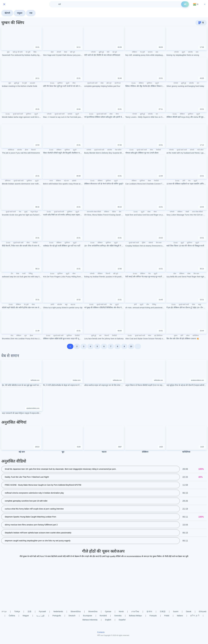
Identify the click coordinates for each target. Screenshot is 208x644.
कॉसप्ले (151, 243)
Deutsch (72, 616)
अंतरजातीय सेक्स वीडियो (94, 212)
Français (153, 616)
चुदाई (26, 212)
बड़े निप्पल (118, 83)
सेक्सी (187, 212)
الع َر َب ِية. (41, 616)
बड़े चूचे (115, 52)
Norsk (121, 611)
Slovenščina (76, 611)
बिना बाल (159, 243)
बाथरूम (150, 52)
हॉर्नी (184, 181)
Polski (167, 616)
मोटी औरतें (200, 150)
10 (131, 346)
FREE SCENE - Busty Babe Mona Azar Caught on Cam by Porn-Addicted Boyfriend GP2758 (43, 485)
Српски (108, 611)
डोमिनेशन (8, 181)
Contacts (101, 632)
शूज (26, 336)
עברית (4, 611)
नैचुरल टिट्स (34, 212)
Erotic (52, 83)
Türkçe (17, 611)
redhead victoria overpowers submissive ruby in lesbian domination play (34, 493)
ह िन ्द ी (195, 616)
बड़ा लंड (73, 304)
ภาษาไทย (135, 611)
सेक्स (66, 52)
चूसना (176, 336)
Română (103, 616)
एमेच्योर (93, 52)
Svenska (118, 616)
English (108, 620)
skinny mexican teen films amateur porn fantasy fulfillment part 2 (31, 525)
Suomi (176, 611)
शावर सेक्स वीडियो (197, 212)
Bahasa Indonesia (90, 620)
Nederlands (58, 611)
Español (122, 620)
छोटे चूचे (73, 52)
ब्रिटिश (114, 212)
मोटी (108, 52)
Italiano (180, 616)
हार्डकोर (74, 181)
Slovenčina (93, 611)
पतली (24, 274)
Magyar (26, 616)
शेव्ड (12, 336)
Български (87, 616)
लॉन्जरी (59, 52)
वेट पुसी (28, 52)
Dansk (189, 611)
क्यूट (66, 304)
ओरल (188, 336)
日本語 (163, 611)
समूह (200, 304)
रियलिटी (158, 150)
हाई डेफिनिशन (158, 336)
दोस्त (52, 52)
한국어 (149, 611)
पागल (51, 181)
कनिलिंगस (196, 336)
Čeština (12, 616)
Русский (42, 611)
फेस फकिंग (118, 150)
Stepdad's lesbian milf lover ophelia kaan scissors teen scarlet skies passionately (38, 533)
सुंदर (8, 52)
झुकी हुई (101, 52)
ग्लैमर (74, 83)
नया (31, 13)
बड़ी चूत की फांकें (18, 52)
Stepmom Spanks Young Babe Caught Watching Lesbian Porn (30, 517)
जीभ (148, 304)
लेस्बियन (135, 52)
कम (198, 83)
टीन (12, 274)
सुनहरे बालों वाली (92, 83)
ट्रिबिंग (144, 243)
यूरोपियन (60, 83)
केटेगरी (7, 13)
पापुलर (20, 13)
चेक (189, 181)
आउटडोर (32, 83)
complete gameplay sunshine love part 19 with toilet (26, 501)
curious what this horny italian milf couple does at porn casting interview (34, 509)
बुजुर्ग (183, 52)
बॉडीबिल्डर (11, 150)
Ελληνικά (203, 611)
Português (57, 616)
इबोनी (52, 304)
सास (157, 52)
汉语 (29, 611)
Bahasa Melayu (136, 616)
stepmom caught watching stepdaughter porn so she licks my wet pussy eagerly (38, 541)
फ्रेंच (120, 212)
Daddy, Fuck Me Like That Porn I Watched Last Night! (27, 477)
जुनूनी (68, 83)
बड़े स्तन (66, 181)
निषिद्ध (31, 274)
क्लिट (35, 52)
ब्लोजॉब (190, 52)
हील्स (26, 150)
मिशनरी (33, 150)
